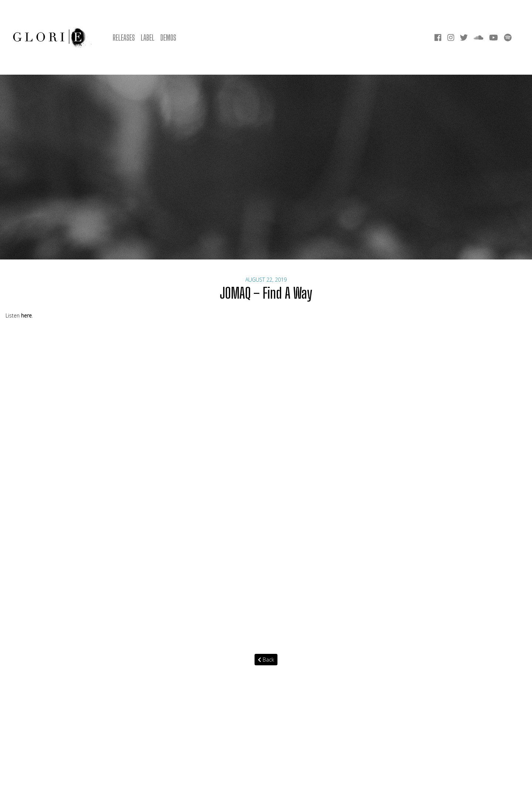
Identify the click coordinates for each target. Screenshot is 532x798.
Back (266, 660)
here (26, 315)
